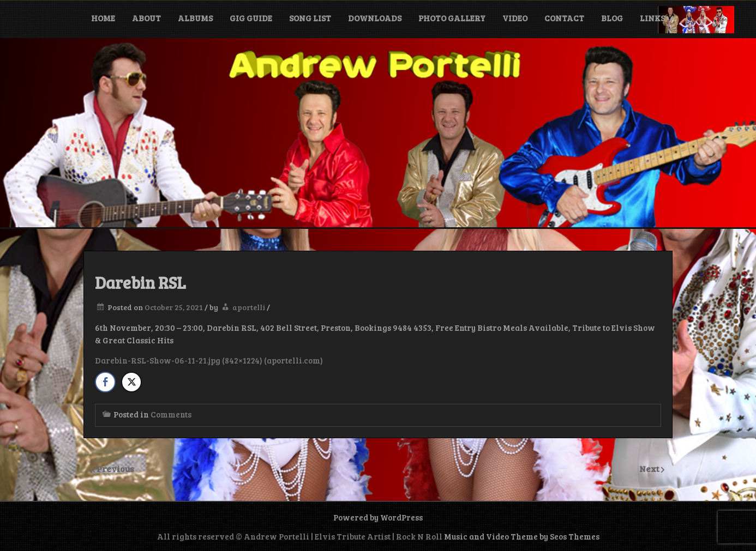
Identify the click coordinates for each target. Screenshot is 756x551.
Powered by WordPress (378, 517)
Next (650, 468)
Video (515, 18)
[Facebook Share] (105, 382)
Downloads (375, 18)
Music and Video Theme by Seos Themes (522, 536)
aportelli (249, 307)
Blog (612, 18)
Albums (195, 18)
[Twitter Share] (131, 382)
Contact (564, 18)
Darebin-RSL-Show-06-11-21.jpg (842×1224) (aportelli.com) (209, 360)
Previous (115, 468)
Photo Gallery (452, 18)
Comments (171, 414)
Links (652, 18)
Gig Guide (251, 18)
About (146, 18)
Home (103, 18)
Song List (310, 18)
